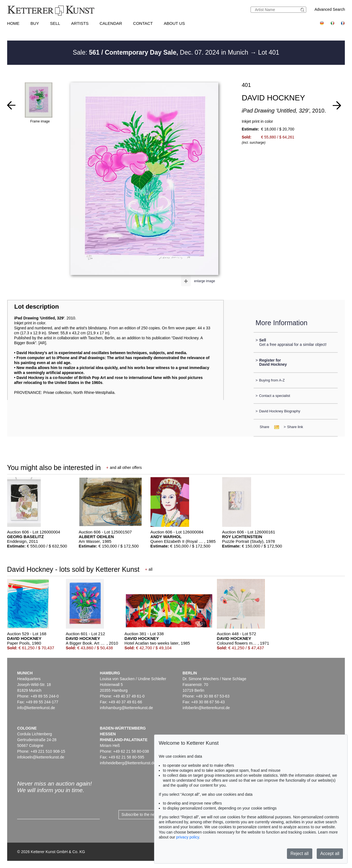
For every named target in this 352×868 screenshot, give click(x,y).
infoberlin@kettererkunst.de (206, 708)
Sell (55, 23)
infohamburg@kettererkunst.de (126, 708)
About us (174, 23)
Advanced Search (330, 9)
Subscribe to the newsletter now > (151, 814)
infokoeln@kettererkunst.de (41, 757)
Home (13, 23)
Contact (143, 23)
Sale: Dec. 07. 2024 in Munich (161, 52)
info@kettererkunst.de (36, 708)
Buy (35, 23)
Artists (80, 23)
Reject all (300, 854)
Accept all (330, 854)
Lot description (37, 307)
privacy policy (188, 837)
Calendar (111, 23)
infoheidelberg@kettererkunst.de (128, 763)
